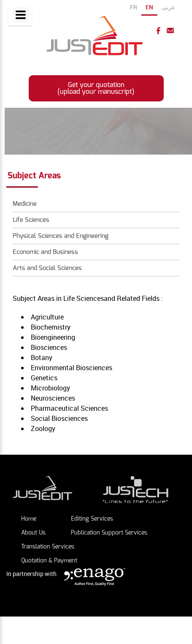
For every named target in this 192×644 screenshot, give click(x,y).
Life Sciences (31, 220)
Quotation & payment (49, 561)
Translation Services (48, 547)
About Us (33, 533)
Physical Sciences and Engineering (61, 236)
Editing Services (92, 519)
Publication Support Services (109, 533)
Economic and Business (45, 252)
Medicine (25, 204)
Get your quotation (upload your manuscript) (96, 88)
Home (29, 519)
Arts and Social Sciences (47, 268)
